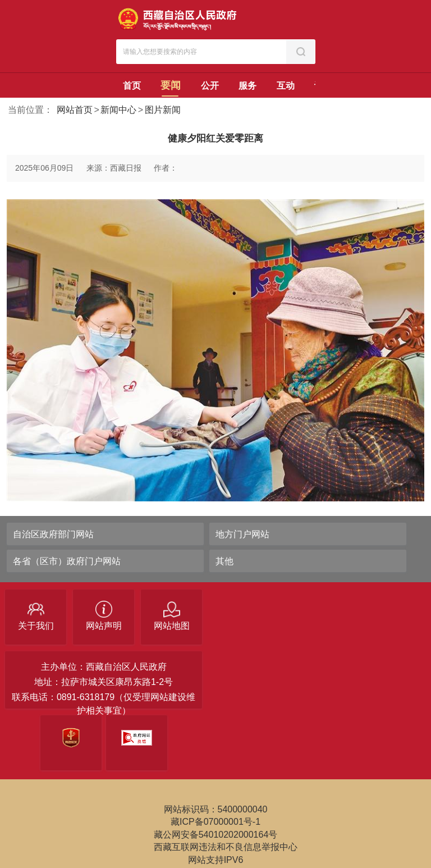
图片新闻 (163, 110)
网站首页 (75, 110)
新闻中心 (118, 110)
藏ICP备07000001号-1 (215, 822)
